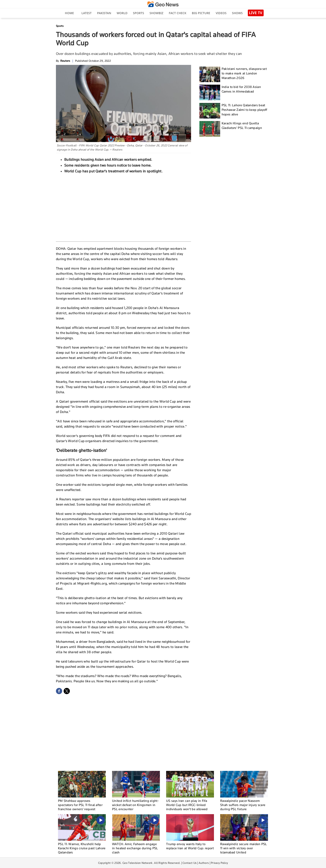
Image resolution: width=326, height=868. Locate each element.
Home (69, 13)
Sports (139, 13)
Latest (87, 13)
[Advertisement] (123, 207)
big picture (201, 13)
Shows (237, 13)
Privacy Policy (219, 863)
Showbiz (156, 13)
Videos (221, 13)
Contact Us (190, 863)
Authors (204, 863)
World (122, 13)
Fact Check (178, 13)
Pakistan (104, 13)
